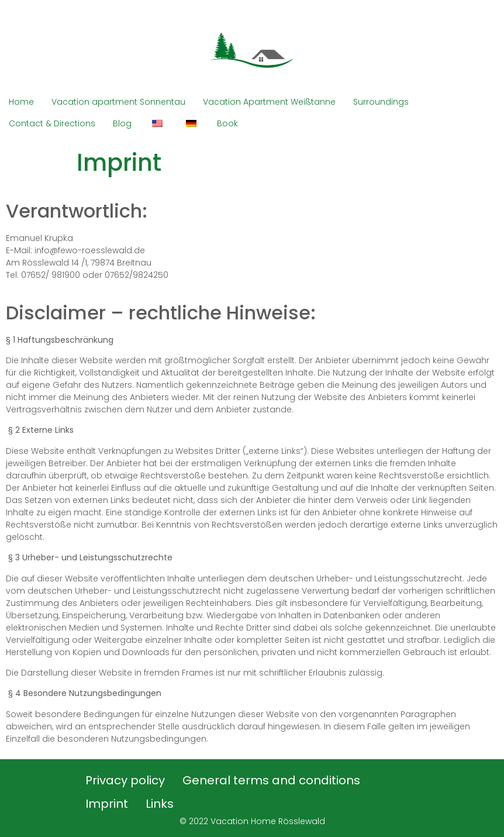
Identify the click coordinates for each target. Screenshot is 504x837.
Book (227, 123)
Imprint (107, 804)
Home (21, 102)
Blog (122, 123)
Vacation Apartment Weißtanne (269, 102)
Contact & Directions (52, 123)
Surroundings (381, 102)
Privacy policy (125, 780)
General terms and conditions (271, 780)
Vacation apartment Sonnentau (118, 102)
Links (160, 804)
